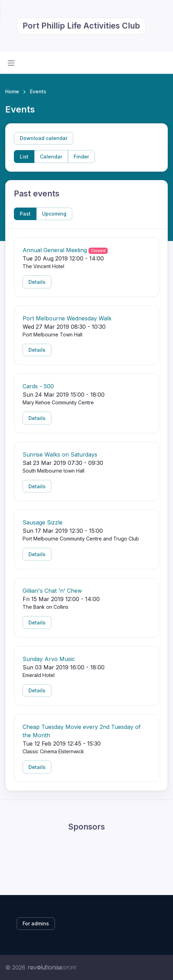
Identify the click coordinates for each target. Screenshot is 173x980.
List (24, 157)
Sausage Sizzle (43, 522)
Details (37, 282)
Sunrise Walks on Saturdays (60, 454)
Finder (81, 157)
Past (25, 214)
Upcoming (54, 214)
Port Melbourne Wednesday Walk (67, 318)
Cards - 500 (38, 386)
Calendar (51, 157)
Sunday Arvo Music (49, 659)
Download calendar (44, 138)
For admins (36, 923)
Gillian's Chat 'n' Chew (52, 591)
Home (12, 91)
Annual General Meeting (55, 250)
